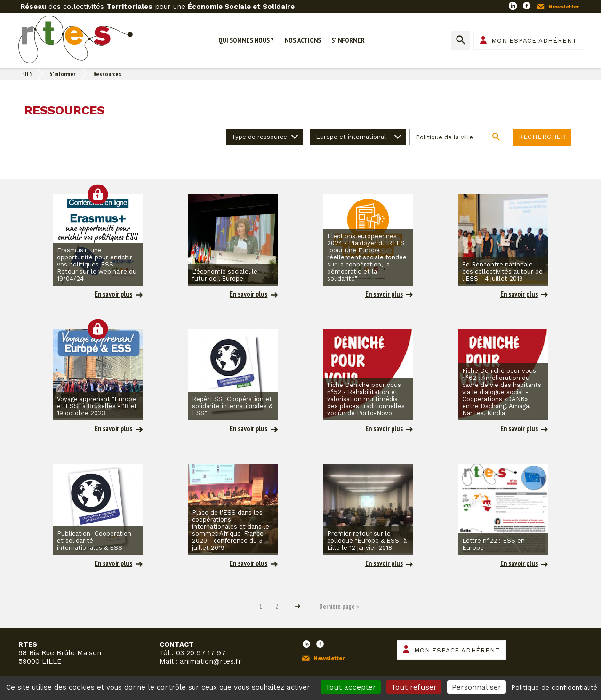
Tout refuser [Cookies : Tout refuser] (414, 687)
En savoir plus (113, 294)
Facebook (527, 6)
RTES (27, 74)
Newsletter (564, 7)
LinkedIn (513, 6)
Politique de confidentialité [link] (554, 687)
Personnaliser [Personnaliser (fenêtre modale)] (477, 687)
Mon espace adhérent (534, 41)
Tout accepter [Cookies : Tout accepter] (351, 687)
